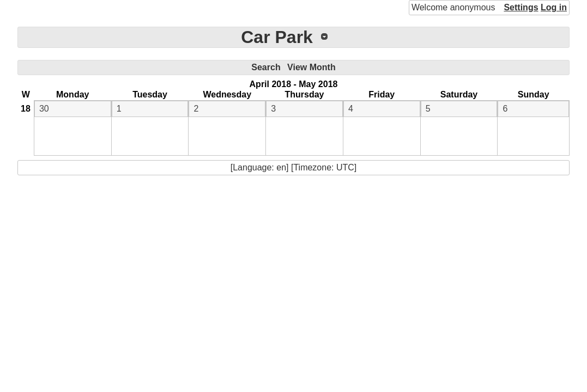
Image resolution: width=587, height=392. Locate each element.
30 (44, 109)
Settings (521, 7)
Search (266, 67)
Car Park (277, 37)
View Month (311, 67)
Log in (554, 7)
